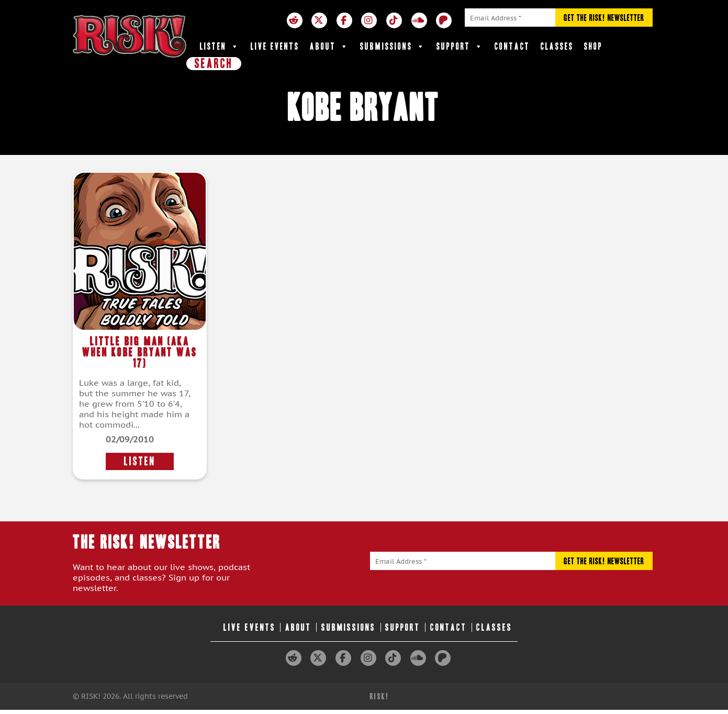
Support (460, 47)
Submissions (393, 47)
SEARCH (214, 63)
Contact (512, 46)
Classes (557, 46)
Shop (593, 46)
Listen (220, 47)
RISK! (380, 696)
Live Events (275, 46)
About (330, 47)
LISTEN (140, 461)
